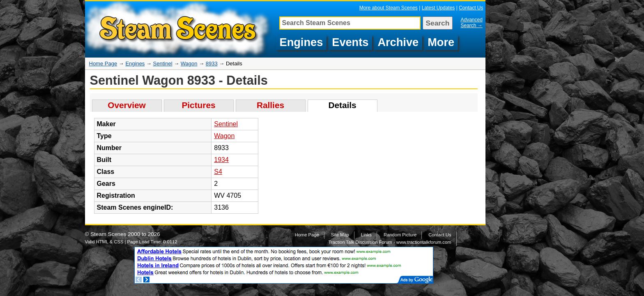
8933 (212, 64)
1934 (221, 160)
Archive (398, 42)
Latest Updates (438, 8)
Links (366, 235)
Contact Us (471, 8)
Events (350, 42)
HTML (102, 242)
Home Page (103, 64)
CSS (118, 242)
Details (342, 105)
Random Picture (400, 235)
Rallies (270, 105)
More (441, 42)
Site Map (340, 235)
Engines (301, 42)
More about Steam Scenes (389, 8)
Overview (127, 105)
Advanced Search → (472, 23)
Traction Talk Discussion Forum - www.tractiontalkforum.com (390, 242)
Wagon (189, 64)
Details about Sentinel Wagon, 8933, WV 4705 (180, 29)
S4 (218, 172)
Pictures (198, 105)
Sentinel (163, 64)
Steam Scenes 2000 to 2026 (125, 234)
